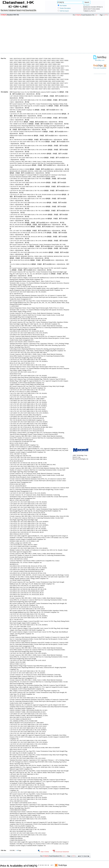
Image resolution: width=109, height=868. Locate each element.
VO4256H (93, 7)
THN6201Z (87, 11)
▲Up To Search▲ (84, 856)
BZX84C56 (87, 7)
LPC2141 (93, 11)
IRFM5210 (100, 7)
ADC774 (90, 9)
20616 (85, 9)
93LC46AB (96, 9)
